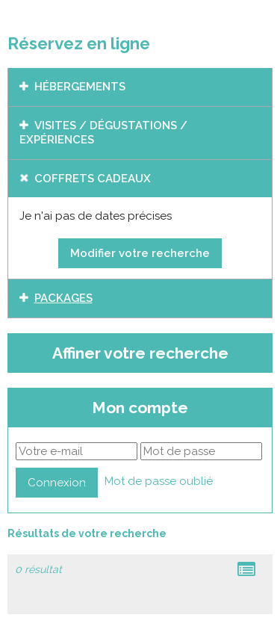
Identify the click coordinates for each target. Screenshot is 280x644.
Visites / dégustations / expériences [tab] (103, 133)
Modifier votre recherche (140, 253)
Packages (63, 298)
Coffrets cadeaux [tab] (93, 179)
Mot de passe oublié (159, 481)
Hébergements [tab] (80, 87)
